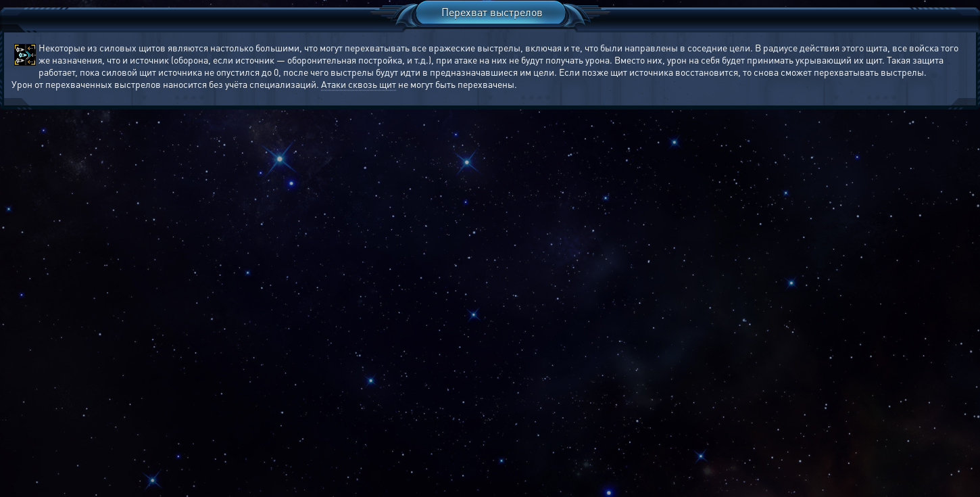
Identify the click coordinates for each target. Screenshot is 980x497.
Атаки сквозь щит (359, 84)
